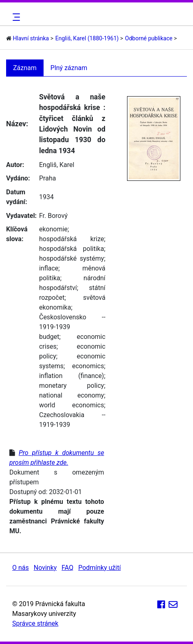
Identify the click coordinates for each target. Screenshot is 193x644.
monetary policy (71, 386)
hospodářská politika (71, 249)
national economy (71, 395)
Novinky (45, 568)
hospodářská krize (71, 239)
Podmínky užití (99, 568)
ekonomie (53, 229)
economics (88, 366)
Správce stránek (35, 623)
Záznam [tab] (25, 68)
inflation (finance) (71, 376)
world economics (71, 405)
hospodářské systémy (71, 258)
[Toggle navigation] (15, 17)
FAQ (67, 568)
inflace (49, 268)
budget (49, 337)
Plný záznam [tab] (69, 68)
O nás (21, 568)
